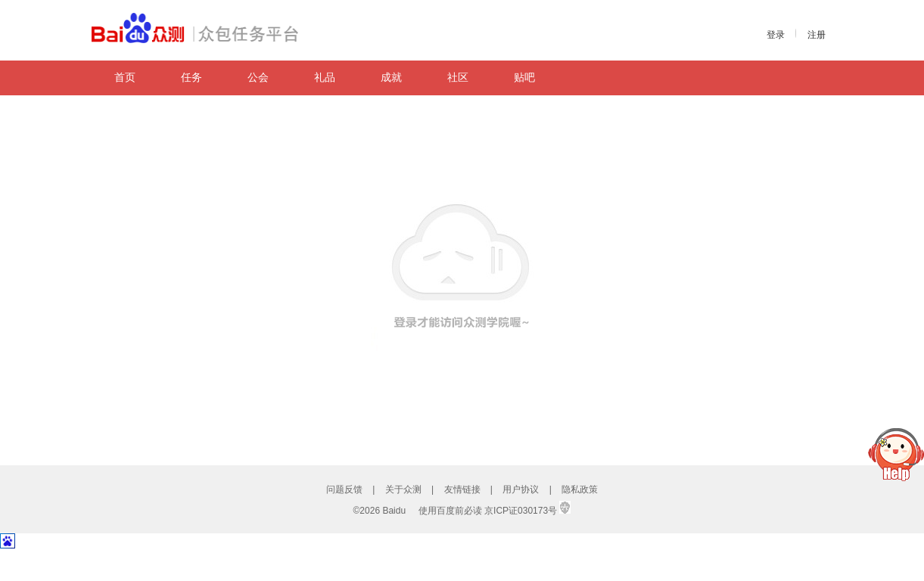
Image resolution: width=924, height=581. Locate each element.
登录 (776, 35)
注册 (817, 35)
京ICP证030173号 (521, 511)
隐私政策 (580, 489)
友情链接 (462, 489)
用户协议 (521, 489)
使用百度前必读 (450, 511)
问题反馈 (344, 489)
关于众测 (403, 489)
